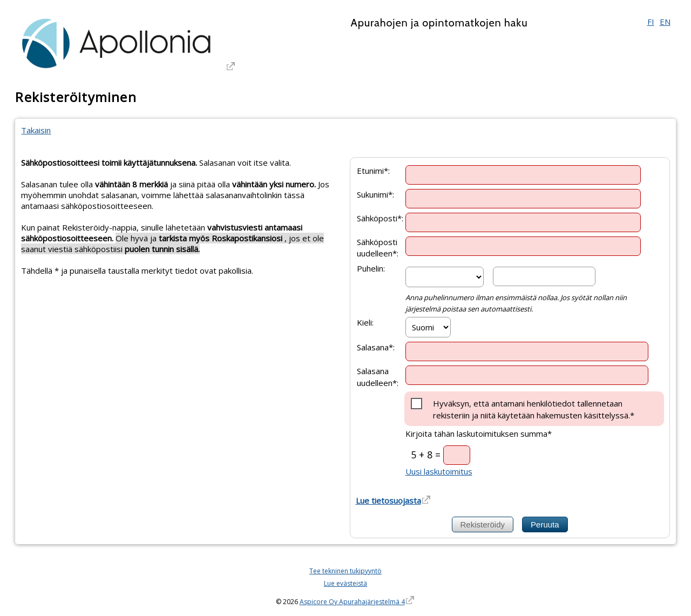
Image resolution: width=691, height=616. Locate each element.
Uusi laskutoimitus (439, 471)
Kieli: (365, 322)
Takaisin (36, 130)
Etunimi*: (373, 170)
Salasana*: (376, 347)
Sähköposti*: (380, 218)
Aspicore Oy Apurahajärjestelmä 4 (352, 602)
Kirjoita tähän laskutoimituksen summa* (479, 434)
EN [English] (665, 22)
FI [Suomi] (651, 22)
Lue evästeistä (345, 583)
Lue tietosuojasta (388, 500)
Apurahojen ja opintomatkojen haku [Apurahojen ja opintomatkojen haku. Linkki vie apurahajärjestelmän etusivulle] (439, 23)
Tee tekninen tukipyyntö (345, 571)
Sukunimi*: (375, 194)
